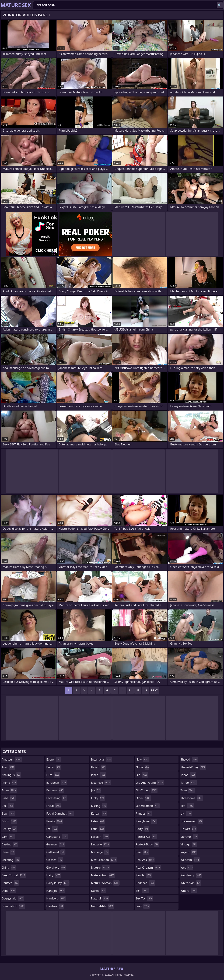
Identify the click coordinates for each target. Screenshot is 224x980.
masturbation (104, 860)
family (55, 821)
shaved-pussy (193, 767)
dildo (9, 891)
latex (98, 821)
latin (98, 829)
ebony (54, 759)
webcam (190, 860)
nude (143, 767)
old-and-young (150, 783)
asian (9, 790)
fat (52, 829)
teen (187, 790)
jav (96, 790)
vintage (189, 844)
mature (100, 868)
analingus (11, 775)
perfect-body (148, 844)
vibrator (189, 837)
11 (130, 690)
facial (54, 806)
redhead (146, 883)
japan (99, 775)
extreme (55, 790)
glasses (55, 860)
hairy (54, 875)
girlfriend (56, 852)
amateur (12, 759)
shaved (189, 759)
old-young (147, 790)
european (57, 783)
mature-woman (105, 883)
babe (9, 798)
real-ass (145, 860)
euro (53, 775)
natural (100, 898)
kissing (99, 806)
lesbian (100, 837)
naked (99, 891)
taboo (188, 775)
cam (8, 837)
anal (8, 767)
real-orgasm (148, 868)
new (143, 759)
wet (187, 868)
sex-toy (145, 898)
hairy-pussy (58, 883)
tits (187, 806)
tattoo (188, 783)
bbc (8, 806)
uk (186, 814)
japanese (101, 783)
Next (154, 690)
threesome (192, 798)
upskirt (188, 829)
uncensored (192, 821)
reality (144, 875)
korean (99, 814)
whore (189, 891)
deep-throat (14, 875)
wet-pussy (191, 875)
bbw (8, 814)
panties (144, 814)
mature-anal (103, 875)
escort (54, 767)
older (143, 798)
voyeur (189, 852)
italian (98, 767)
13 (146, 690)
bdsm (9, 821)
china (9, 868)
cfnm (8, 852)
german (56, 844)
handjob (56, 891)
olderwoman (148, 806)
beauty (9, 829)
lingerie (100, 844)
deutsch (10, 883)
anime (9, 783)
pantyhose (147, 821)
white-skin (191, 883)
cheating (11, 860)
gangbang (57, 837)
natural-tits (103, 906)
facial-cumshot (60, 814)
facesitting (57, 798)
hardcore (56, 898)
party (143, 829)
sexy (143, 906)
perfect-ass (146, 837)
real (143, 852)
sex (143, 891)
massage (100, 852)
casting (10, 844)
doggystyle (13, 898)
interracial (102, 759)
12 (138, 690)
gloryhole (56, 868)
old (142, 775)
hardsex (55, 906)
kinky (98, 798)
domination (13, 906)
